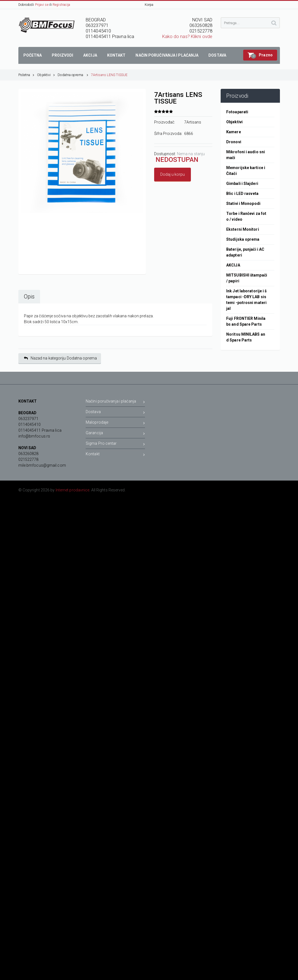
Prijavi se (42, 5)
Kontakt (115, 455)
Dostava (115, 413)
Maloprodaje (115, 423)
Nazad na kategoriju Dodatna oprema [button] (61, 358)
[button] (260, 55)
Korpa (149, 5)
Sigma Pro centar (115, 444)
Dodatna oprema (73, 75)
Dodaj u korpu (173, 174)
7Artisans (193, 122)
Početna (26, 75)
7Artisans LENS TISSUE (109, 75)
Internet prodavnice (73, 490)
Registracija (61, 5)
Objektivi (46, 75)
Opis (29, 297)
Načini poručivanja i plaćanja (115, 402)
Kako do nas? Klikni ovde (187, 37)
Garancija (115, 434)
